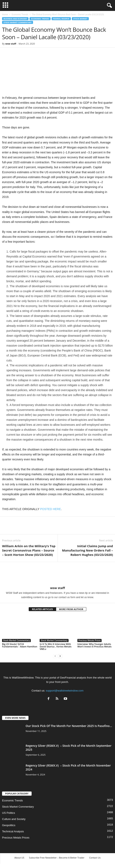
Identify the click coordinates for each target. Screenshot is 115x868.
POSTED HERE (50, 509)
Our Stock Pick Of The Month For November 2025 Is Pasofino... (69, 726)
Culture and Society (14, 819)
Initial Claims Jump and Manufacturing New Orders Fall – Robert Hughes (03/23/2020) (88, 550)
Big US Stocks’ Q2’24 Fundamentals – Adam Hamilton (20, 645)
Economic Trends (20, 14)
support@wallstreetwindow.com (65, 691)
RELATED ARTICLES (42, 609)
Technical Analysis (13, 831)
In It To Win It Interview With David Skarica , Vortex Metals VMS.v (56, 646)
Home (5, 14)
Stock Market (80, 19)
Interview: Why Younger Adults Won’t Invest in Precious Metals (94, 645)
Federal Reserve (61, 19)
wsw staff (11, 44)
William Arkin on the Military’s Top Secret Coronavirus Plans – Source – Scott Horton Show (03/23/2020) (29, 550)
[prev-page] (55, 656)
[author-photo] (57, 574)
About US (19, 858)
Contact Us (95, 858)
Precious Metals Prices (90, 640)
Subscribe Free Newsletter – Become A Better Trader (57, 858)
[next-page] (60, 656)
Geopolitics (9, 825)
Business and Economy (15, 19)
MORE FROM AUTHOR (71, 609)
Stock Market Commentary (18, 22)
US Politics (9, 813)
